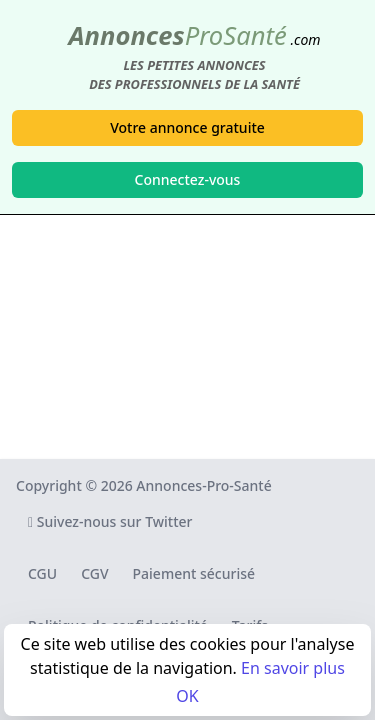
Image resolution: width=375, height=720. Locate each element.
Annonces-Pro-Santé (203, 485)
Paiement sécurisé (194, 573)
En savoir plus (293, 668)
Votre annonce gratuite (187, 127)
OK (187, 696)
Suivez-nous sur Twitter (110, 521)
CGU (42, 573)
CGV (94, 573)
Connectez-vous (188, 179)
